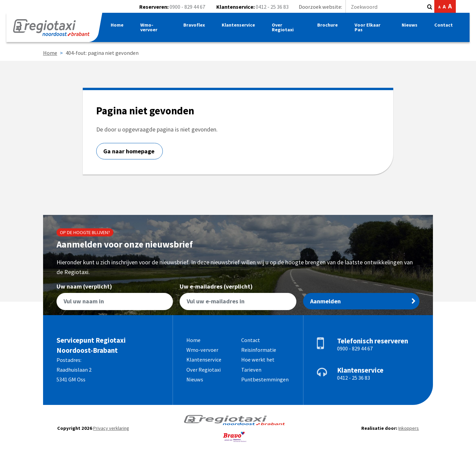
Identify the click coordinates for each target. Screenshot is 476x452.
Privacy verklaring (111, 428)
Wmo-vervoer (151, 29)
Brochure (328, 26)
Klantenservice (240, 26)
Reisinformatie (259, 350)
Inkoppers (409, 428)
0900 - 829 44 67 (187, 7)
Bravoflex (196, 26)
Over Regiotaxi (285, 29)
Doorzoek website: (361, 7)
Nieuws (409, 26)
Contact (443, 26)
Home (119, 26)
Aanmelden (363, 301)
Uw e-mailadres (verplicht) (238, 297)
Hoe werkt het (258, 360)
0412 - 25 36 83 (272, 7)
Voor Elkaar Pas (369, 29)
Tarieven (251, 370)
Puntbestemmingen (265, 379)
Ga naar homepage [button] (130, 151)
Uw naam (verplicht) (115, 297)
